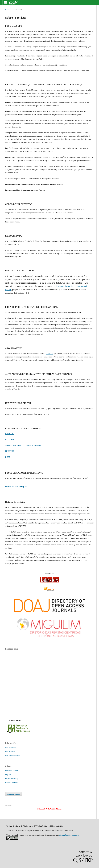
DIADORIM (10, 434)
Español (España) (11, 779)
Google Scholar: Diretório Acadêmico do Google (23, 445)
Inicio (7, 10)
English (8, 775)
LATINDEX (10, 440)
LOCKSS (49, 354)
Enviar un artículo (14, 794)
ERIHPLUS (10, 451)
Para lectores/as (10, 748)
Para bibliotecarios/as (12, 755)
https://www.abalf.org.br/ (16, 486)
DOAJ (7, 457)
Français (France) (11, 782)
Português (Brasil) (12, 771)
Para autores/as (10, 751)
